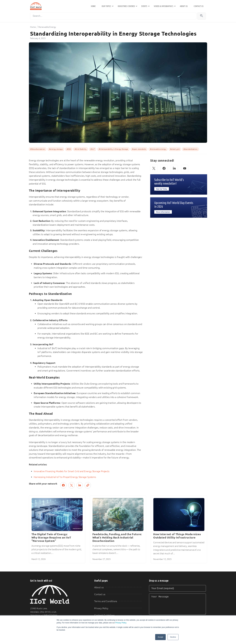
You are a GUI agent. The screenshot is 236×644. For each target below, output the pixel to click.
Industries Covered (126, 6)
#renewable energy (158, 149)
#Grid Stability (81, 149)
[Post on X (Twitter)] (71, 485)
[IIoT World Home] (59, 594)
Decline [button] (173, 637)
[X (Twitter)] (154, 168)
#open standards (139, 149)
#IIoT (93, 149)
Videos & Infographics (164, 6)
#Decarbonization (38, 149)
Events (144, 6)
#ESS (69, 149)
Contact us (199, 6)
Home (93, 6)
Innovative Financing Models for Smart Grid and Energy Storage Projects (72, 471)
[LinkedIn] (174, 168)
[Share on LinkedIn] (80, 485)
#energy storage (56, 149)
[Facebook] (164, 168)
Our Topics (106, 6)
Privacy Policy (121, 623)
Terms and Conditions (106, 601)
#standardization (190, 149)
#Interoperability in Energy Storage (113, 149)
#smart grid (175, 149)
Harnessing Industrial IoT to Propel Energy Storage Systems (65, 477)
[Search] (113, 16)
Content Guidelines (104, 615)
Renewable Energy (47, 27)
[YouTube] (185, 168)
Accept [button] (160, 637)
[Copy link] (88, 485)
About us (184, 6)
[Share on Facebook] (63, 485)
